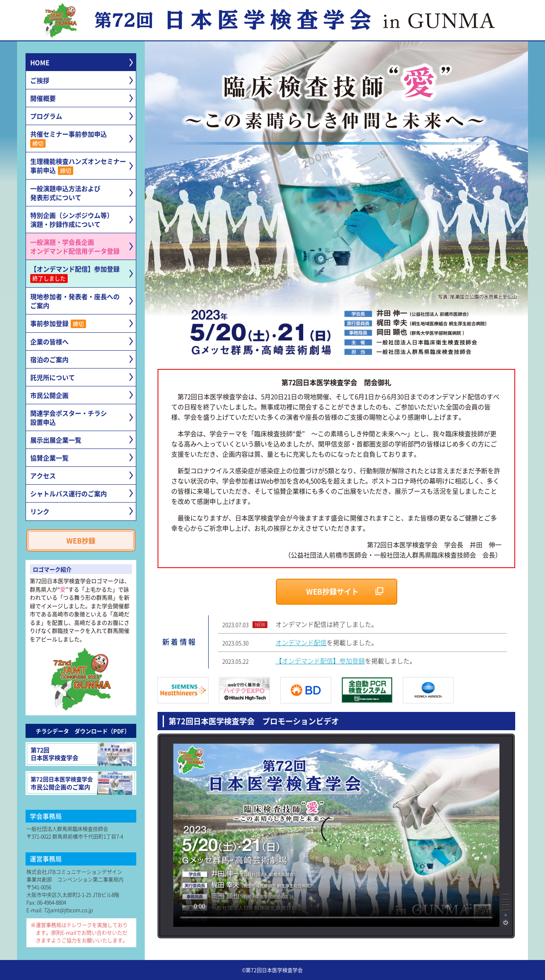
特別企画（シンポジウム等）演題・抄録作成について (72, 220)
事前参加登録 (58, 323)
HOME (40, 62)
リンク (40, 511)
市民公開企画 (49, 395)
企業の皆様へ (49, 341)
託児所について (53, 377)
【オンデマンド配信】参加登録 (75, 273)
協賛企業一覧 (49, 458)
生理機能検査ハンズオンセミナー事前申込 (78, 166)
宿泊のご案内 (49, 359)
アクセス (43, 476)
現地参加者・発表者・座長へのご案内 (75, 301)
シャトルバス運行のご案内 (69, 493)
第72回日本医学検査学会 (82, 754)
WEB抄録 (81, 540)
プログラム (46, 116)
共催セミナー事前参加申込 (69, 139)
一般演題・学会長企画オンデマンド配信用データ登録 (75, 246)
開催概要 (43, 98)
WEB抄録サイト (332, 591)
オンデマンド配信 (301, 642)
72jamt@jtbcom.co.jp (68, 910)
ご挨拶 (40, 80)
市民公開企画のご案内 (82, 783)
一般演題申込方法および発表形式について (65, 193)
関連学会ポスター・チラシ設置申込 (69, 417)
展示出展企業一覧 (56, 440)
